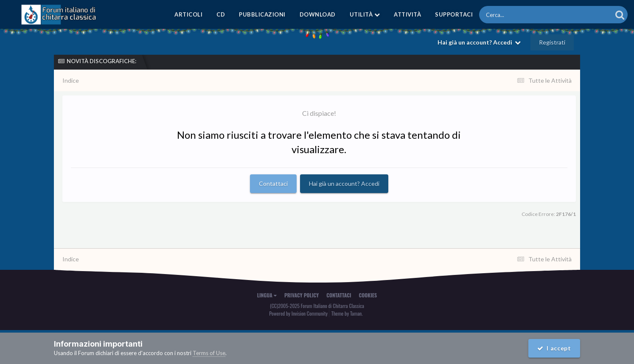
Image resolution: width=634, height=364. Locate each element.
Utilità (365, 14)
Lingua (267, 295)
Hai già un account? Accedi (479, 42)
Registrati (552, 42)
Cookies (368, 295)
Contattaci (273, 183)
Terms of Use (209, 353)
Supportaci (454, 14)
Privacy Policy (302, 295)
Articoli (188, 14)
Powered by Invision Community (298, 313)
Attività (407, 14)
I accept (554, 348)
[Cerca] (526, 15)
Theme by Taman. (347, 313)
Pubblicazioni (262, 14)
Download (318, 14)
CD (221, 14)
